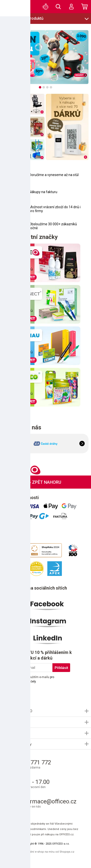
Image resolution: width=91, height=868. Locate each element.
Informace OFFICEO (17, 711)
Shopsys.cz (67, 852)
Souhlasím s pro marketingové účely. (32, 679)
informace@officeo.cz (48, 801)
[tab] (40, 87)
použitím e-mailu (38, 677)
